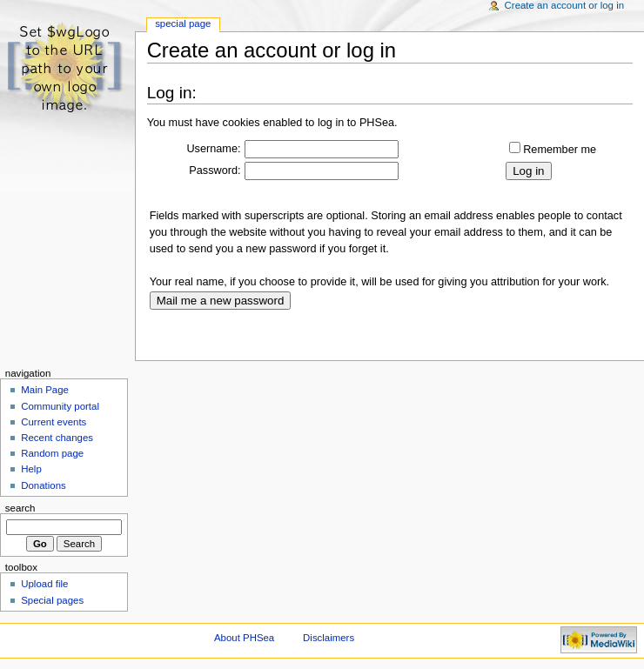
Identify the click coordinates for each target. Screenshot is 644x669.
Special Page (183, 23)
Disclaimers (329, 638)
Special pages (52, 600)
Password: (215, 171)
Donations (44, 485)
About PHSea (244, 638)
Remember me (560, 150)
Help (31, 469)
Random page (52, 453)
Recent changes (57, 438)
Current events (54, 422)
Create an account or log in (565, 5)
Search (20, 508)
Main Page (45, 390)
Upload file (44, 584)
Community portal (60, 406)
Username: (213, 149)
